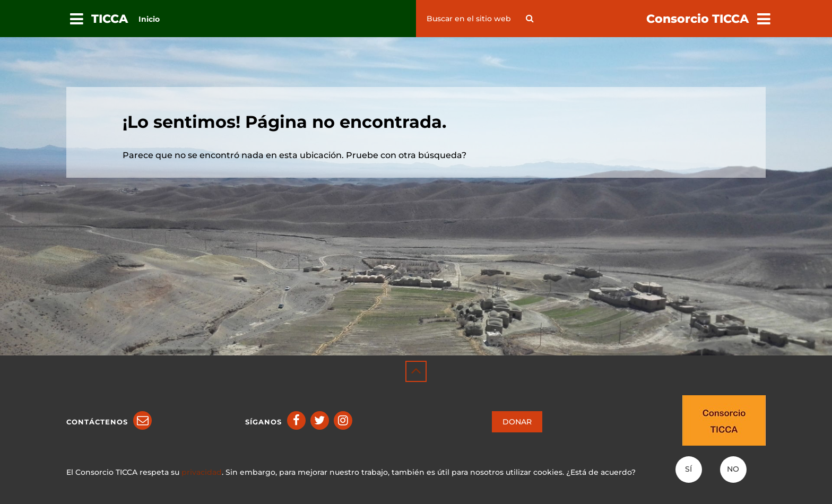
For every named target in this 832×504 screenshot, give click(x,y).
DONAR (517, 422)
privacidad (202, 472)
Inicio (149, 19)
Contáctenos (97, 422)
